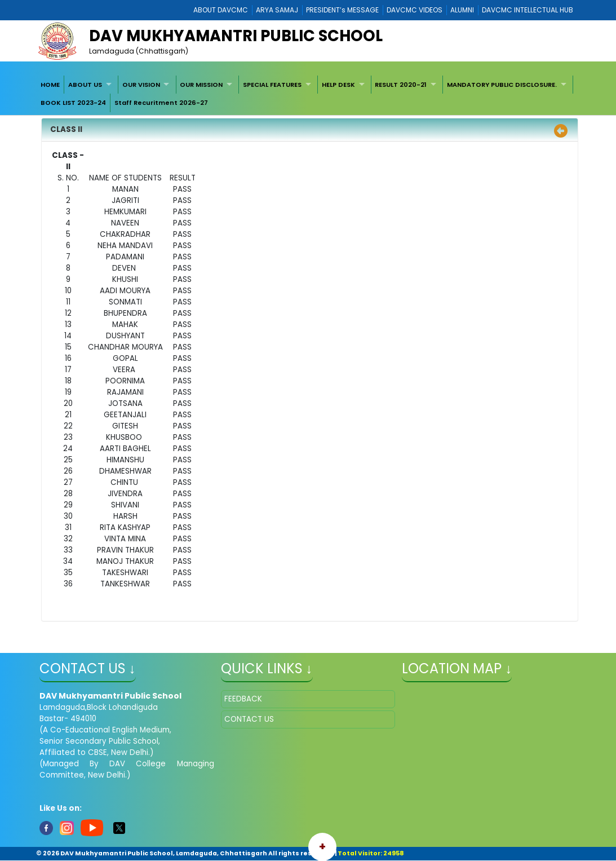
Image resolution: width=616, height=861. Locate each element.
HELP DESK (338, 85)
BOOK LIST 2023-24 (73, 103)
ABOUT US (85, 85)
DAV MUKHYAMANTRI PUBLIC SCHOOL (236, 36)
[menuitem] (51, 85)
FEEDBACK (243, 699)
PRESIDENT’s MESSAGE (342, 10)
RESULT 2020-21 (401, 85)
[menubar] (308, 94)
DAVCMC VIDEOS (415, 10)
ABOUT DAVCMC (221, 10)
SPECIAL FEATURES (272, 85)
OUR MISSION (201, 85)
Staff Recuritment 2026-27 (161, 103)
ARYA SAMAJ (277, 10)
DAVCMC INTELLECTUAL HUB (528, 10)
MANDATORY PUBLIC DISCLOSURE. (502, 85)
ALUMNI (462, 10)
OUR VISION (141, 85)
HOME (50, 85)
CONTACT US (249, 719)
